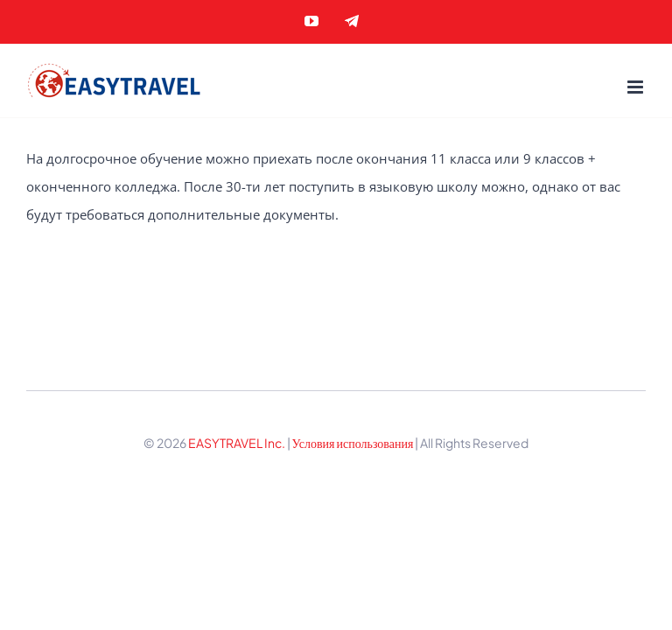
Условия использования (354, 443)
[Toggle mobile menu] (637, 87)
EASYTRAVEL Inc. (237, 443)
